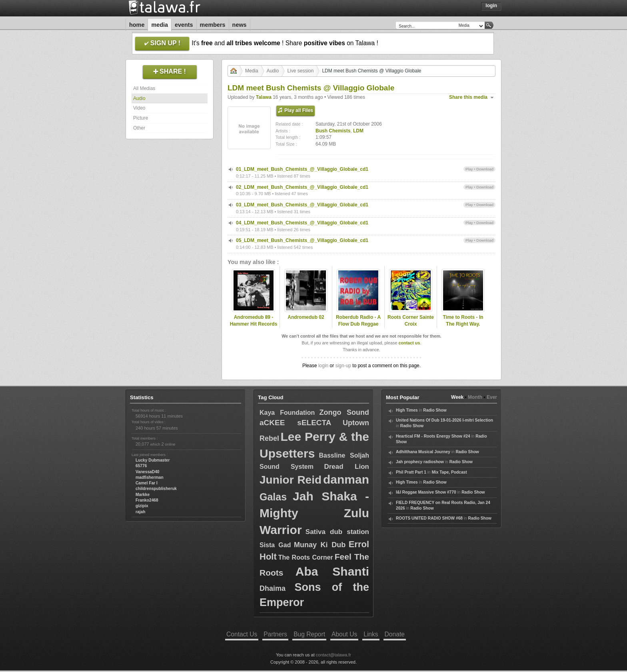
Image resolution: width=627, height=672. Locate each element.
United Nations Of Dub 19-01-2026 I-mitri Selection (444, 420)
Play (469, 169)
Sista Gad (275, 545)
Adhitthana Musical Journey (423, 452)
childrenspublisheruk (156, 489)
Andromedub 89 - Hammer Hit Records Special (254, 324)
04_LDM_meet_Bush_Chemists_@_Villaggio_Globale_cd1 (302, 223)
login (323, 366)
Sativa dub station (337, 532)
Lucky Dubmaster (153, 460)
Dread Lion (346, 467)
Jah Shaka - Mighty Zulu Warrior (314, 513)
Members (213, 25)
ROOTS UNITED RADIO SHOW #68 (429, 518)
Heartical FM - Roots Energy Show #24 (433, 436)
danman (346, 479)
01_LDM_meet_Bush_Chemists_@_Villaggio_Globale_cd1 (302, 169)
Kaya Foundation (287, 413)
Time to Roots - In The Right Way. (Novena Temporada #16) (463, 327)
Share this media (468, 97)
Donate (395, 634)
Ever (492, 397)
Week (457, 397)
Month (475, 397)
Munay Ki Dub (320, 545)
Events (184, 25)
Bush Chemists (333, 131)
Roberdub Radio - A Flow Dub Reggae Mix (358, 324)
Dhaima (273, 588)
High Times (407, 410)
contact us (409, 343)
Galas (273, 497)
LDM (358, 131)
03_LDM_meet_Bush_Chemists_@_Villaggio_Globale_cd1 (302, 205)
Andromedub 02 (306, 317)
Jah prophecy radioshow (420, 462)
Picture (141, 118)
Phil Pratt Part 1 (411, 472)
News (240, 25)
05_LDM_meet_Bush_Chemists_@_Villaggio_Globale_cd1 (302, 240)
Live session (300, 71)
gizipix (142, 506)
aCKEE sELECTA (295, 423)
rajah (140, 512)
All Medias (144, 88)
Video (139, 108)
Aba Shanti (332, 571)
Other (139, 128)
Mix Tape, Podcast (449, 472)
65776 (141, 466)
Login (491, 6)
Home (137, 25)
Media (160, 25)
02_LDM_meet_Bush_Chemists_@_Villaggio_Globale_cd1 (302, 187)
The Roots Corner (306, 557)
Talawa (264, 97)
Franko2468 (147, 500)
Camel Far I (147, 483)
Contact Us (242, 634)
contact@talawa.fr (333, 655)
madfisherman (150, 477)
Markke (143, 495)
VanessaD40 (147, 472)
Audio (139, 98)
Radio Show (435, 410)
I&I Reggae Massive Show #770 (426, 492)
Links (371, 634)
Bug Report (309, 634)
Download (485, 169)
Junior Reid (291, 480)
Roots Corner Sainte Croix (411, 321)
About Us (344, 634)
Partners (275, 634)
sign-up (343, 366)
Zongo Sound (344, 412)
